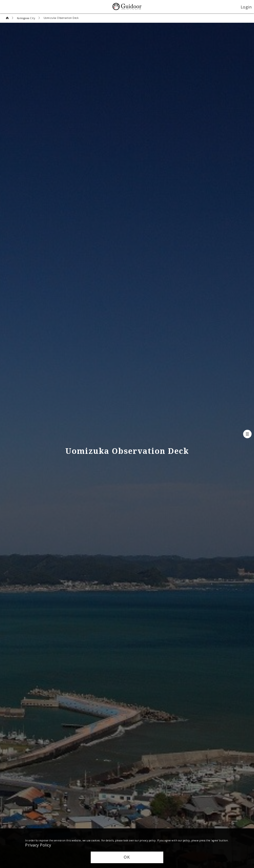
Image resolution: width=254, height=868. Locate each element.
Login (246, 7)
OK (127, 857)
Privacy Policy (38, 845)
